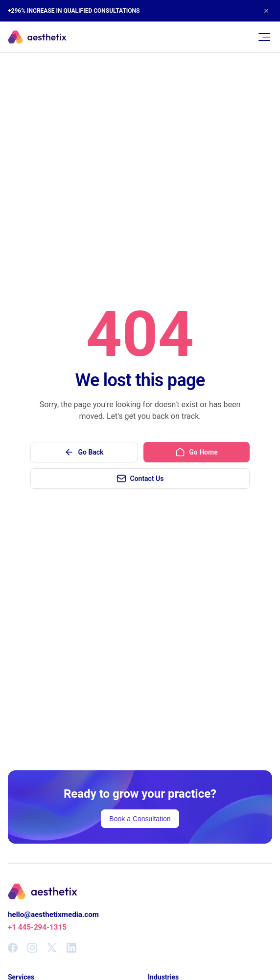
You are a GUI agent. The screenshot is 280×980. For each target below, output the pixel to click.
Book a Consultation (140, 819)
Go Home (196, 452)
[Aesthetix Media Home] (37, 37)
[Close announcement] (266, 11)
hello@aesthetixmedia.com (53, 915)
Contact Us (140, 479)
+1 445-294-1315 (37, 927)
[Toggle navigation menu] (264, 37)
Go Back (84, 452)
